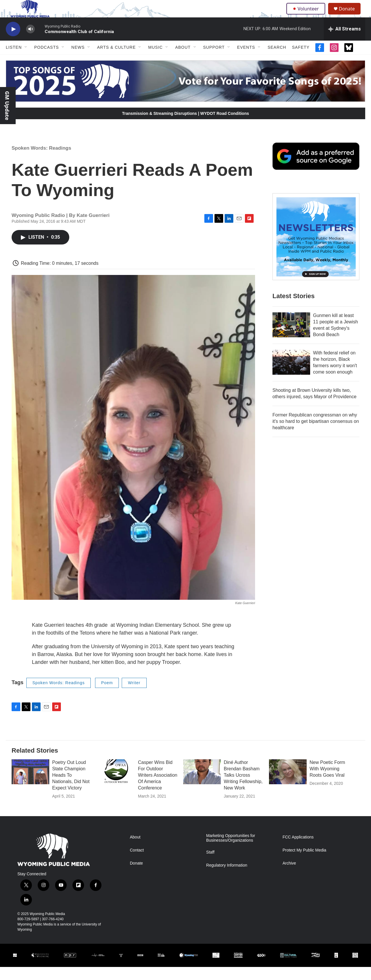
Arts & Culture (116, 60)
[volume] (30, 42)
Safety (301, 60)
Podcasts (47, 60)
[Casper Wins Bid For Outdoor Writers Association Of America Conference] (116, 785)
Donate (350, 15)
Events (246, 60)
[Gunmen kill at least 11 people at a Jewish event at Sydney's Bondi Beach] (291, 338)
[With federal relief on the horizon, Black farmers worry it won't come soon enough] (291, 375)
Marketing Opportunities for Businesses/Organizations (231, 851)
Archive (289, 876)
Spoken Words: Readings (41, 161)
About (183, 60)
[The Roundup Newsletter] (316, 250)
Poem (107, 696)
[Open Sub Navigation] (26, 60)
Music (155, 60)
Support (214, 60)
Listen (14, 60)
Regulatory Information (227, 878)
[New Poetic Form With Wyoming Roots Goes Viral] (288, 785)
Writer (134, 696)
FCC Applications (298, 850)
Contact (137, 863)
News (78, 60)
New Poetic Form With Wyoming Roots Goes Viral (327, 782)
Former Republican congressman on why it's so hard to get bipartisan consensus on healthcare (316, 434)
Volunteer (307, 15)
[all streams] (344, 42)
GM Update (7, 106)
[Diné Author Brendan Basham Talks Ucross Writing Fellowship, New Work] (202, 785)
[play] (13, 42)
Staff (210, 865)
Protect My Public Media (304, 863)
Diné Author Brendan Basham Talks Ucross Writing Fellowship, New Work (243, 788)
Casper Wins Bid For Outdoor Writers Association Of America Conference (158, 788)
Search (277, 60)
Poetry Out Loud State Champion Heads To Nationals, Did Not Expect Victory (71, 788)
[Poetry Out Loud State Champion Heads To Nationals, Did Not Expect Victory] (30, 785)
